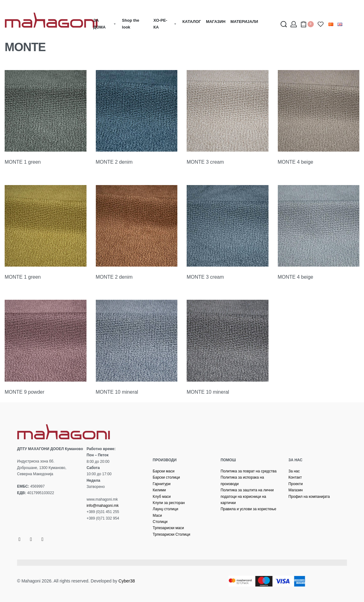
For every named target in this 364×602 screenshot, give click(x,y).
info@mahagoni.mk (103, 506)
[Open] (321, 24)
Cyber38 (127, 581)
